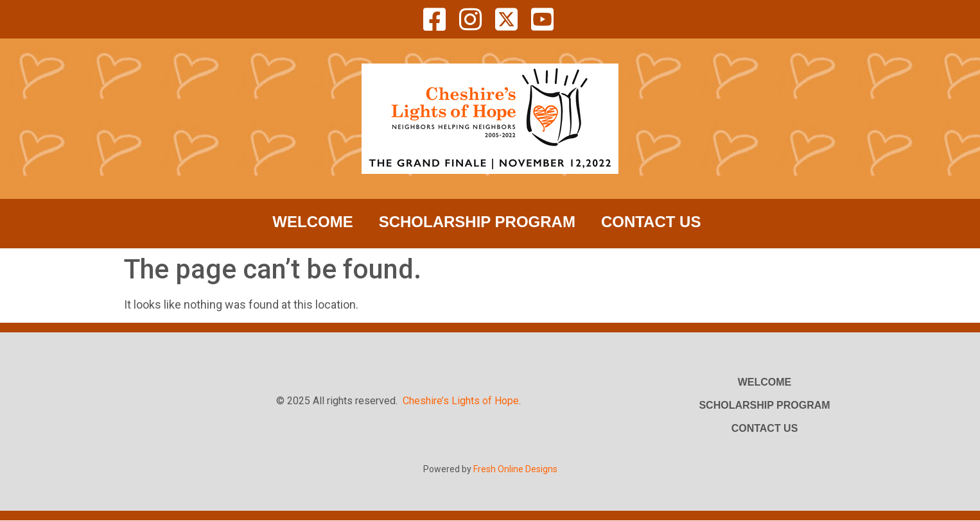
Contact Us (651, 222)
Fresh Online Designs (515, 469)
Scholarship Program (477, 222)
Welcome (312, 222)
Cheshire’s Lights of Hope (461, 401)
